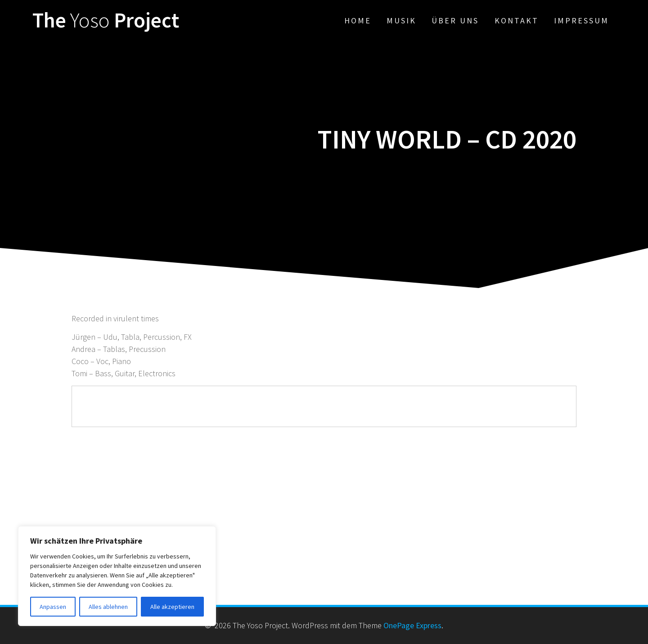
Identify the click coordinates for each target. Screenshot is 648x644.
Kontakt (517, 20)
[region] (117, 576)
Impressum (581, 20)
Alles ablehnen (108, 607)
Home (358, 20)
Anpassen (53, 607)
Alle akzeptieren (172, 607)
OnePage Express (412, 625)
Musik (401, 20)
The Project (106, 20)
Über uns (455, 20)
